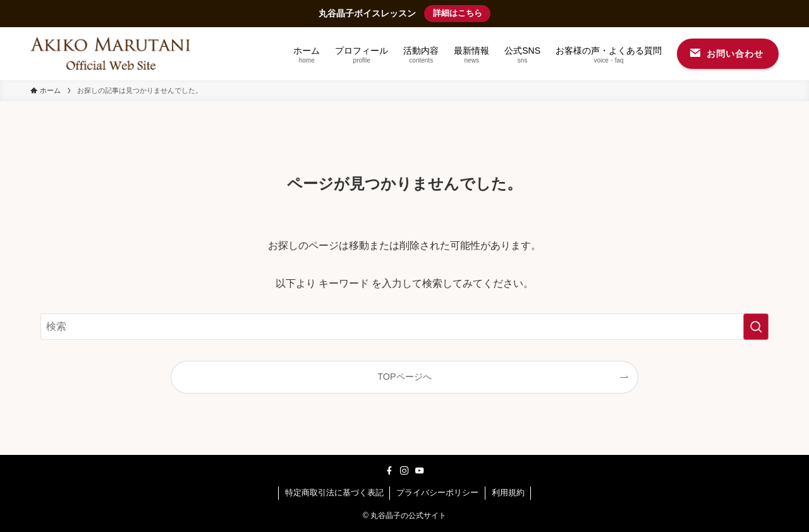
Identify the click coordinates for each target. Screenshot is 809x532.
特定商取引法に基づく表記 (334, 493)
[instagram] (404, 471)
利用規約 (508, 493)
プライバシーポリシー (437, 493)
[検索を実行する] (756, 327)
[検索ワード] (404, 327)
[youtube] (420, 471)
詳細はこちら (458, 13)
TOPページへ (404, 377)
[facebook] (389, 471)
